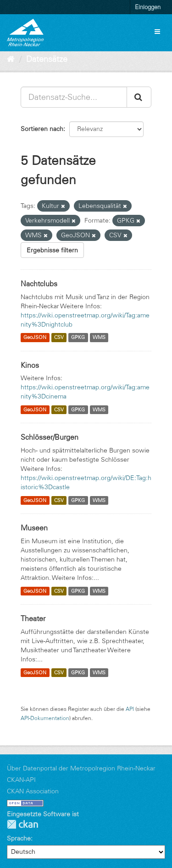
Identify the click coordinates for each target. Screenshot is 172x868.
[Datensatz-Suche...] (74, 97)
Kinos (30, 365)
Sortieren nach (42, 129)
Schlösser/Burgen (50, 437)
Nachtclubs (39, 284)
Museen (34, 528)
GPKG (78, 338)
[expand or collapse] (157, 32)
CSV (59, 338)
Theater (33, 618)
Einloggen (148, 7)
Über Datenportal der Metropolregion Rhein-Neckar (81, 768)
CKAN (22, 824)
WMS (99, 338)
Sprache (19, 838)
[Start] (11, 59)
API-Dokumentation (45, 718)
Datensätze (47, 59)
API (130, 709)
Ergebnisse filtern (52, 250)
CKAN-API (21, 780)
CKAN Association (33, 791)
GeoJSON (35, 338)
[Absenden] (139, 97)
